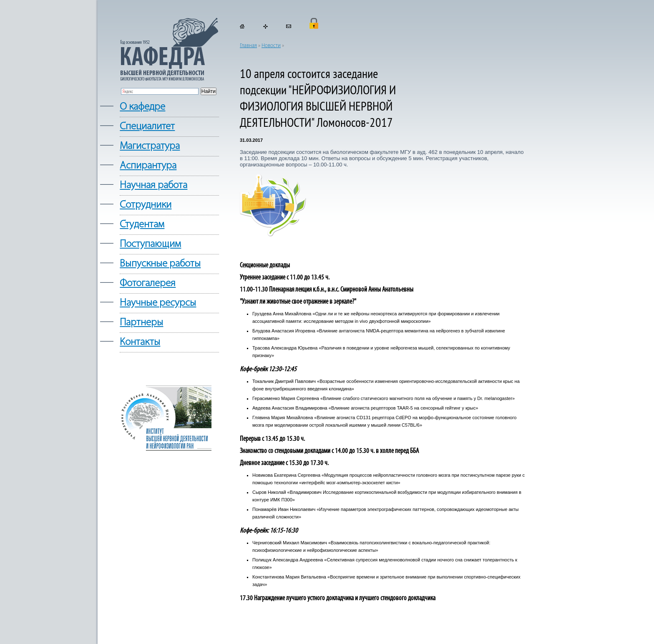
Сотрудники (146, 205)
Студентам (142, 225)
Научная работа (153, 185)
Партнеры (141, 323)
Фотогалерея (148, 283)
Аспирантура (148, 166)
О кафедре (142, 107)
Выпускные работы (160, 264)
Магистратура (150, 146)
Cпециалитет (147, 127)
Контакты (140, 342)
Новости (271, 46)
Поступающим (150, 244)
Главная (248, 46)
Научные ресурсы (158, 303)
